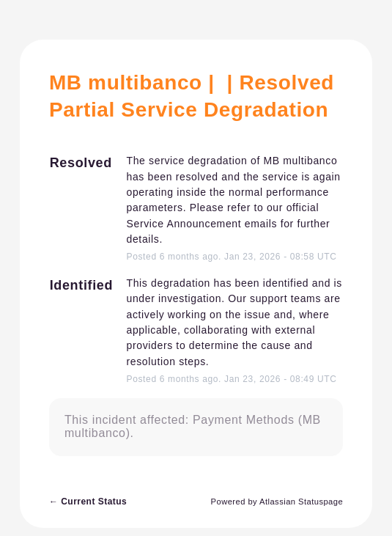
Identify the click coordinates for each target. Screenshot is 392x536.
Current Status (88, 502)
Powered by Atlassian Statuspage (277, 502)
